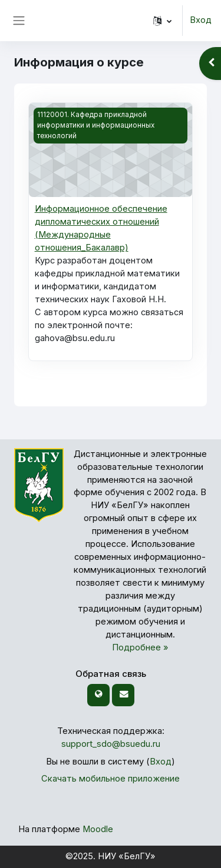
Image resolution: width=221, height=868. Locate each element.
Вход (201, 20)
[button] (162, 21)
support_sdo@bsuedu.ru (111, 744)
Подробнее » (140, 647)
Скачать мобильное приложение (111, 779)
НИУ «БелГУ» (127, 856)
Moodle (98, 829)
